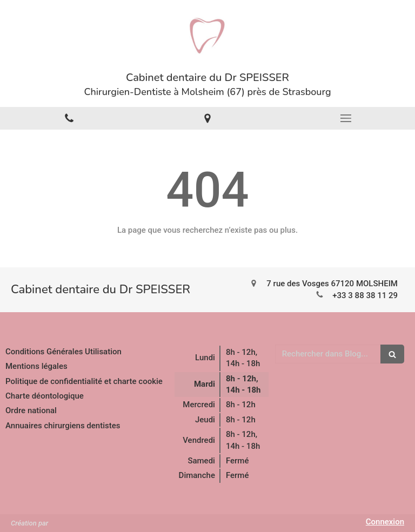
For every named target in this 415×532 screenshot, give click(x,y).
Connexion (385, 522)
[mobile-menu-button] (346, 118)
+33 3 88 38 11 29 (365, 295)
